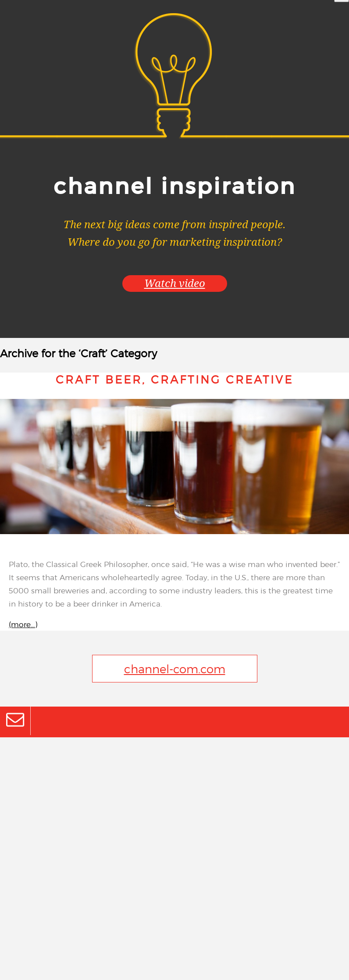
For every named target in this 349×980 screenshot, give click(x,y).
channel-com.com (175, 669)
